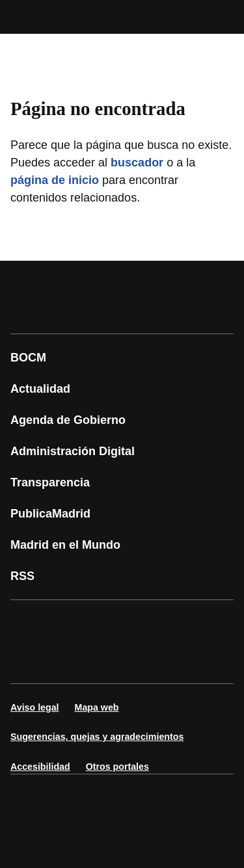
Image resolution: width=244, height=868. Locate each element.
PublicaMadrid (50, 514)
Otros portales (117, 767)
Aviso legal (35, 707)
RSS (22, 576)
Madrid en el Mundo (65, 545)
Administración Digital (73, 451)
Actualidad (40, 389)
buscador (137, 163)
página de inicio (55, 180)
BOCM (28, 358)
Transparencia (50, 482)
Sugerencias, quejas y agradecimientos (97, 737)
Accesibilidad (40, 767)
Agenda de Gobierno (68, 420)
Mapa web (97, 707)
